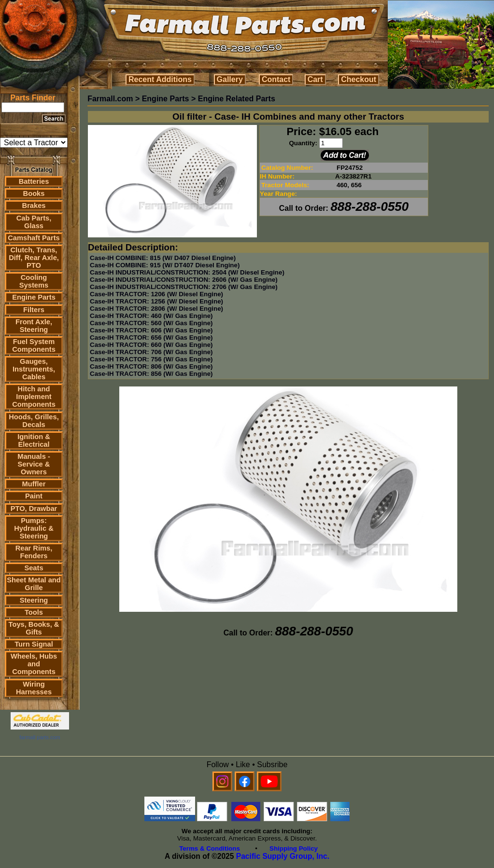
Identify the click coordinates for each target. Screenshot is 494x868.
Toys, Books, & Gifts (34, 628)
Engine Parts (34, 297)
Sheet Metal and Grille (34, 584)
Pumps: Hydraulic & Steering (34, 528)
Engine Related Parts (237, 99)
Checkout (359, 79)
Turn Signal (34, 644)
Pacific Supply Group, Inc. (283, 856)
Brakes (34, 206)
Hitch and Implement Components (34, 397)
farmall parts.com (40, 737)
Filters (34, 310)
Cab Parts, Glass (34, 222)
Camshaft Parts (34, 238)
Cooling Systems (34, 281)
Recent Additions (160, 79)
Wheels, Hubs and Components (34, 664)
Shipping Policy (294, 848)
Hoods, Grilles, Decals (34, 421)
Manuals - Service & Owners (34, 464)
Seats (34, 568)
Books (34, 193)
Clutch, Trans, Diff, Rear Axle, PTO (34, 258)
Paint (34, 496)
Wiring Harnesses (34, 688)
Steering (34, 600)
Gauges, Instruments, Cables (34, 369)
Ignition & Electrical (34, 441)
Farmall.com (110, 99)
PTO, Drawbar (34, 509)
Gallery (230, 79)
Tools (34, 612)
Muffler (34, 484)
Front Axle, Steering (34, 326)
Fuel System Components (34, 345)
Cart (315, 79)
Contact (276, 79)
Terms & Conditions (210, 848)
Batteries (34, 181)
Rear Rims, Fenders (34, 552)
